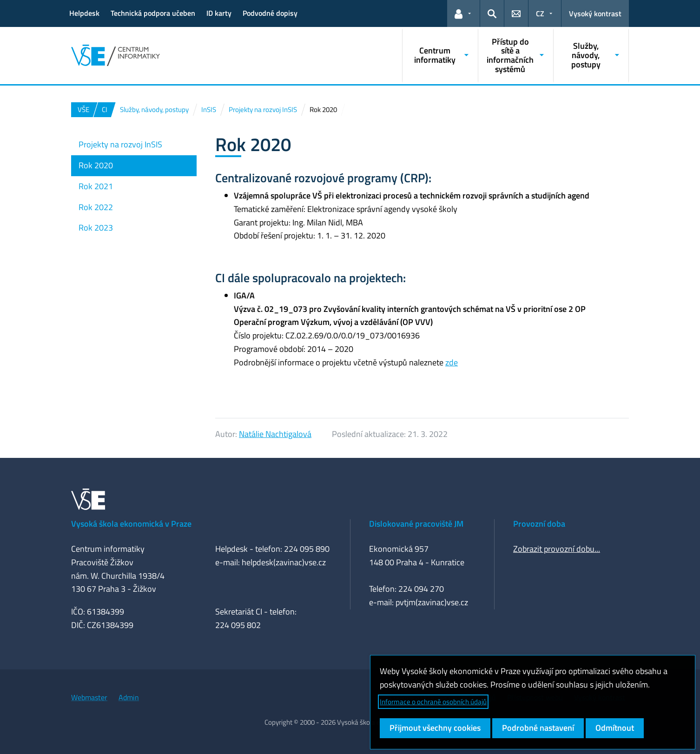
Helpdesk (84, 13)
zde (452, 362)
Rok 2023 (96, 228)
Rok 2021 (96, 186)
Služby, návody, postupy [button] (586, 55)
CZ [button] (540, 13)
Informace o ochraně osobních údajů (433, 702)
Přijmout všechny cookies (435, 728)
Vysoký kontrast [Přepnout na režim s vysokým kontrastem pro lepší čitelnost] (595, 13)
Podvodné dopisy (270, 13)
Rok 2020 (96, 165)
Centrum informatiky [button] (435, 55)
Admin (129, 697)
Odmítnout (615, 728)
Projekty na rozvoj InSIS (120, 144)
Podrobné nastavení (538, 728)
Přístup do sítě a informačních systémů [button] (510, 55)
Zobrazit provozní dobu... (557, 549)
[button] (463, 13)
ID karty (219, 13)
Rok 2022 (96, 207)
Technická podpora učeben (153, 13)
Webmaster (89, 697)
